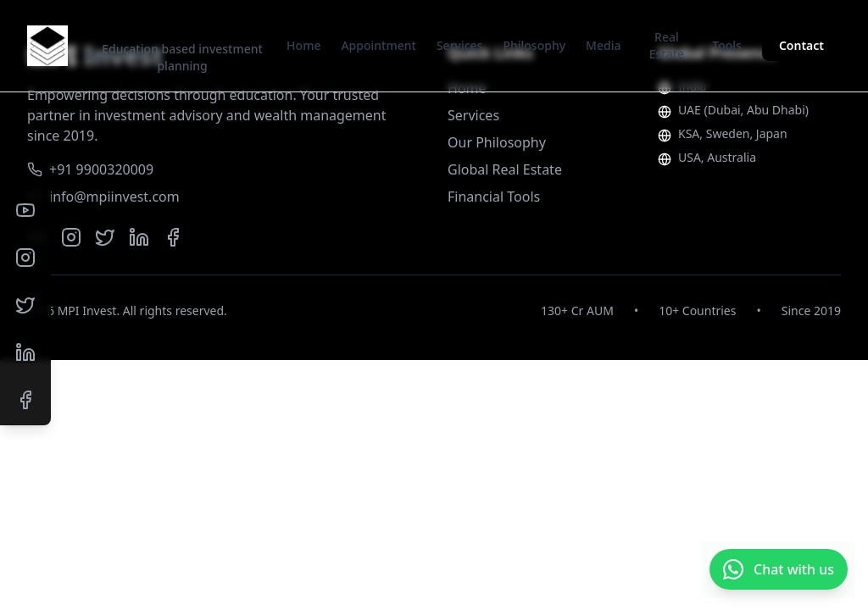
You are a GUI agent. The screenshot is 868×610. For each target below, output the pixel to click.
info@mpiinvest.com (103, 197)
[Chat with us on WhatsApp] (779, 569)
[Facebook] (25, 400)
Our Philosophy (497, 142)
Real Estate (667, 45)
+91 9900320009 (90, 169)
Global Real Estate (505, 169)
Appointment (378, 45)
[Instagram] (25, 258)
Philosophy (534, 45)
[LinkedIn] (25, 352)
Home (303, 45)
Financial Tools (494, 197)
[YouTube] (25, 210)
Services (460, 45)
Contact (801, 45)
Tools (727, 45)
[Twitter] (25, 305)
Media (603, 45)
